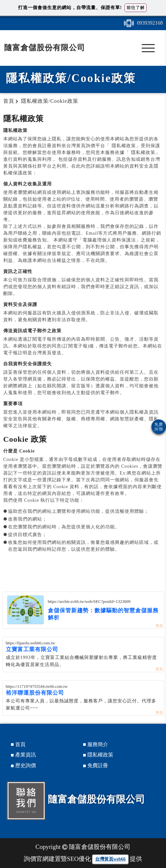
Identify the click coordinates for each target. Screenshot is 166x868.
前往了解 (136, 8)
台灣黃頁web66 (110, 859)
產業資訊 (26, 755)
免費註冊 (98, 765)
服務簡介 (98, 744)
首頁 (20, 744)
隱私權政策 (100, 755)
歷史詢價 (26, 765)
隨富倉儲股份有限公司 (45, 48)
